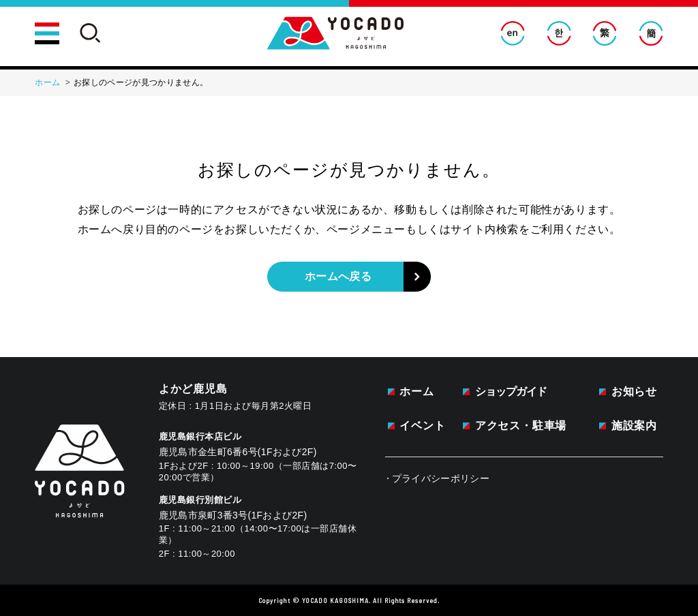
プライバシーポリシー (441, 478)
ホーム (416, 391)
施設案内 (634, 426)
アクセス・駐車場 (521, 426)
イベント (422, 426)
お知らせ (634, 391)
